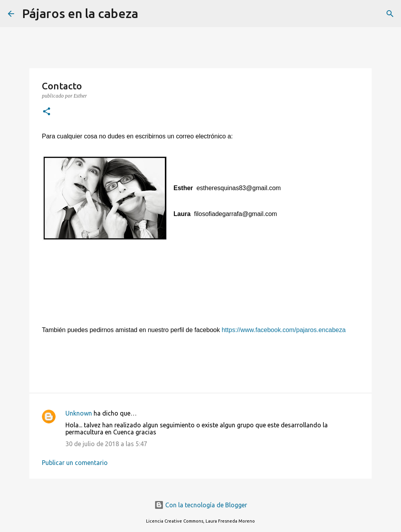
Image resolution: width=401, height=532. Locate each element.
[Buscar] (149, 14)
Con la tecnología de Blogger (201, 505)
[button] (47, 112)
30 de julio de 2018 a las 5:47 (106, 444)
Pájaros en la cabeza (80, 13)
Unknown (79, 413)
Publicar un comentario (75, 463)
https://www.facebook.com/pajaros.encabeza (284, 330)
